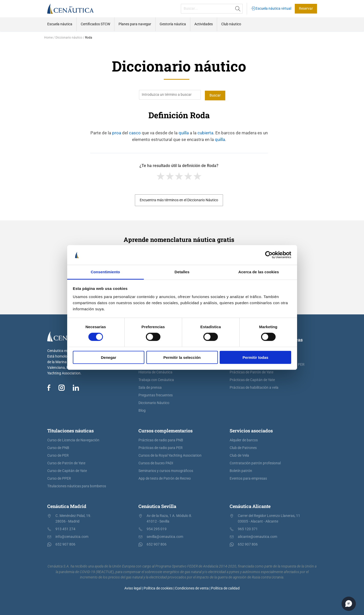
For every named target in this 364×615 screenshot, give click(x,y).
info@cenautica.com (72, 536)
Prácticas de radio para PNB (161, 439)
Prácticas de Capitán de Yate (252, 379)
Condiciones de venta (192, 588)
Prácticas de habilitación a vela (254, 387)
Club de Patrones (243, 447)
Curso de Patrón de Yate (66, 462)
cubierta (205, 132)
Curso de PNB (58, 447)
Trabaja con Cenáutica (156, 379)
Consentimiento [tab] (105, 272)
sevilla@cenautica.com (165, 536)
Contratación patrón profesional (255, 462)
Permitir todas (256, 357)
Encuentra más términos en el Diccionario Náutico (179, 199)
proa (117, 132)
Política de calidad (225, 588)
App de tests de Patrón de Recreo (165, 478)
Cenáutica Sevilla (157, 505)
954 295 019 (157, 528)
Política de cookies (158, 588)
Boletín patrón (241, 470)
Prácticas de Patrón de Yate (251, 371)
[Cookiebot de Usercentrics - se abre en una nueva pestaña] (269, 255)
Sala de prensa (150, 387)
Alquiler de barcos (244, 439)
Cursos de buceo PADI (156, 462)
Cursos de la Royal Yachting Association (170, 455)
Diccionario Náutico (154, 402)
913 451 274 (65, 528)
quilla (184, 132)
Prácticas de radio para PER (161, 447)
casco (135, 132)
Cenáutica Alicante (250, 505)
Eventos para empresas (248, 478)
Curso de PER (58, 455)
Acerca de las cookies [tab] (259, 272)
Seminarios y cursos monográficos (166, 470)
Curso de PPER (59, 478)
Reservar (306, 9)
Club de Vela (239, 455)
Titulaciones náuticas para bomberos (77, 485)
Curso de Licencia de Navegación (73, 439)
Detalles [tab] (182, 272)
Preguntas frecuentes (156, 394)
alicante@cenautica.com (257, 536)
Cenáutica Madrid (67, 505)
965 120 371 (248, 528)
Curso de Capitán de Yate (67, 470)
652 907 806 (65, 544)
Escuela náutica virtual (271, 9)
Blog (142, 410)
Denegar (109, 357)
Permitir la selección (182, 357)
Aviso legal (133, 588)
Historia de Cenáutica (155, 371)
